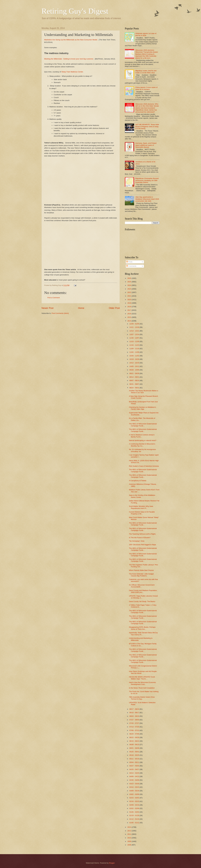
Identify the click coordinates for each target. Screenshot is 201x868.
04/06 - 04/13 (134, 776)
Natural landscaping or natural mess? (143, 440)
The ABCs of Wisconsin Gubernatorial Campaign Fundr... (143, 425)
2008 (129, 845)
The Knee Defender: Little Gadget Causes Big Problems (141, 575)
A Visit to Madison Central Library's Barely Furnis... (142, 436)
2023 (129, 289)
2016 (129, 314)
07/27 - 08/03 (134, 720)
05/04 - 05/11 (134, 762)
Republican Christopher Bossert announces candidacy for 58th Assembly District (147, 180)
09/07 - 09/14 (134, 380)
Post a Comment (54, 298)
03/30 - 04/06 (134, 780)
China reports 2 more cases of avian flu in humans (146, 88)
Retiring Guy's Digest (75, 11)
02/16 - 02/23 (134, 801)
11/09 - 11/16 (134, 349)
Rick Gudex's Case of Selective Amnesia (144, 466)
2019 (129, 303)
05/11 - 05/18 (134, 759)
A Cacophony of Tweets (138, 481)
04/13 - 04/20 (134, 773)
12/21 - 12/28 (134, 327)
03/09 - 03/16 (134, 791)
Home (81, 308)
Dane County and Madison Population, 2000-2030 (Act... (143, 591)
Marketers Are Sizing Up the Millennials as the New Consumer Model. (71, 40)
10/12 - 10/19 (134, 363)
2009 (129, 841)
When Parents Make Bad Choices (141, 570)
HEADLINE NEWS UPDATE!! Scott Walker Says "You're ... (142, 678)
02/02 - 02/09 (134, 808)
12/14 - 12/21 (134, 331)
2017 (129, 310)
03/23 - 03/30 (134, 784)
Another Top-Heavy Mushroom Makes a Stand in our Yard (144, 392)
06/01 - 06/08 (134, 748)
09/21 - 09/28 (134, 373)
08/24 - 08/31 (134, 388)
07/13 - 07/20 (134, 727)
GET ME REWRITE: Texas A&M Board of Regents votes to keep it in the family (147, 127)
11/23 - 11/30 (134, 341)
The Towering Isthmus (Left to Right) (142, 534)
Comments (131, 266)
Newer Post (47, 308)
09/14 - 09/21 (134, 377)
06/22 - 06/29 (134, 737)
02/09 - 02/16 (134, 805)
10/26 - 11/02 (134, 356)
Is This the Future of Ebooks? (140, 538)
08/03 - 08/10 (134, 716)
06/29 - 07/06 (134, 734)
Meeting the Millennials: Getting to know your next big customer (69, 59)
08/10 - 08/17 (134, 713)
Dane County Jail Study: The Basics (142, 601)
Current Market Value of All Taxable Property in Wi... (142, 513)
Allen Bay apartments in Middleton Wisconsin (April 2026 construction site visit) (147, 199)
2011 (129, 834)
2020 (129, 300)
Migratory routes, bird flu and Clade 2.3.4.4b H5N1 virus (146, 72)
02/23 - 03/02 (134, 798)
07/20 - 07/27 (134, 723)
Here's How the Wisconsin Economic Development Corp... (142, 683)
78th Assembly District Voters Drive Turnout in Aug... (142, 698)
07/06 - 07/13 (134, 730)
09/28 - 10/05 (134, 370)
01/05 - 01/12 (134, 823)
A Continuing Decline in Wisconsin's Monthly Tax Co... (142, 445)
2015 (129, 317)
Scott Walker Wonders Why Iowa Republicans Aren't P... (141, 507)
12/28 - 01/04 (134, 324)
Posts (129, 262)
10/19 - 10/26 (134, 359)
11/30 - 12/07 (134, 338)
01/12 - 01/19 (134, 819)
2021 (129, 296)
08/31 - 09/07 (134, 384)
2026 (129, 278)
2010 (129, 838)
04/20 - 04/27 (134, 769)
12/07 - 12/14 (134, 334)
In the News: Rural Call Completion (142, 688)
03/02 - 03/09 (134, 794)
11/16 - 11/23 (134, 345)
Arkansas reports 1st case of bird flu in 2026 (146, 34)
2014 (129, 321)
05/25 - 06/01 (134, 752)
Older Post (114, 308)
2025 (129, 282)
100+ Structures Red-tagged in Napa (142, 545)
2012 (129, 831)
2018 (129, 307)
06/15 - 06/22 (134, 741)
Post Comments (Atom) (60, 313)
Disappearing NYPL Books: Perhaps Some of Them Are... (142, 628)
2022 (129, 292)
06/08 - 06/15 (134, 745)
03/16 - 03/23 (134, 787)
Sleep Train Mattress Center (72, 72)
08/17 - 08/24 (134, 709)
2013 (129, 827)
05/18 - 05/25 (134, 755)
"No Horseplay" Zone (137, 541)
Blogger (112, 863)
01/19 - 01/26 (134, 815)
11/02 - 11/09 (134, 352)
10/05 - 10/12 (134, 366)
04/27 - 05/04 (134, 766)
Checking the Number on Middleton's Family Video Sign (142, 408)
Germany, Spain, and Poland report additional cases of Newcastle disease (146, 145)
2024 (129, 285)
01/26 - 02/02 (134, 812)
